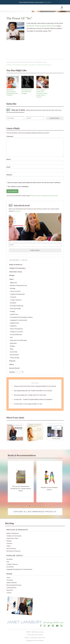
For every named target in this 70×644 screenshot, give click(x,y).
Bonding (13, 288)
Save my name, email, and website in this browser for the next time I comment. (34, 182)
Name (9, 159)
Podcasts (12, 361)
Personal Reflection (16, 334)
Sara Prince (42, 638)
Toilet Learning (15, 358)
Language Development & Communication (19, 569)
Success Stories (14, 368)
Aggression (13, 283)
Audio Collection (12, 582)
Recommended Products (14, 585)
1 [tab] (30, 506)
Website (9, 175)
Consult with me (11, 588)
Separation (13, 343)
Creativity (13, 297)
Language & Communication (37, 65)
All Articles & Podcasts (13, 551)
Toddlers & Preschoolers (14, 65)
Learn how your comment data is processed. (44, 196)
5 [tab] (40, 506)
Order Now (47, 2)
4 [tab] (38, 506)
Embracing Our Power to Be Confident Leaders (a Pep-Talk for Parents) (42, 93)
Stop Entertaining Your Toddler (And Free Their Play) (30, 395)
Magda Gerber (15, 323)
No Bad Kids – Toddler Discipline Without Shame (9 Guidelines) (33, 399)
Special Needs (14, 355)
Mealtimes (13, 326)
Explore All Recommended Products (35, 512)
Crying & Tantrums (16, 300)
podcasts (49, 65)
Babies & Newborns (16, 264)
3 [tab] (35, 506)
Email (9, 167)
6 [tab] (43, 506)
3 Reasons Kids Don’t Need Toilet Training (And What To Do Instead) (35, 386)
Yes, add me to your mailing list (18, 186)
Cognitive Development (17, 294)
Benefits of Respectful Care (18, 285)
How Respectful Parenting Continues (21, 317)
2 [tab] (32, 506)
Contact (9, 593)
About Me (10, 590)
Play (11, 337)
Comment (10, 136)
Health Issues (14, 314)
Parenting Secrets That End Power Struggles (27, 91)
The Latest (10, 580)
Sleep (12, 349)
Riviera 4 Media (39, 640)
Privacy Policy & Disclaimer (35, 635)
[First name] (15, 118)
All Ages (12, 275)
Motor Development (16, 329)
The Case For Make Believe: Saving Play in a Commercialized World (21, 488)
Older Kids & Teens (16, 272)
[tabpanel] (21, 482)
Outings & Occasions (16, 332)
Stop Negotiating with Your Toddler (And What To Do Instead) (33, 391)
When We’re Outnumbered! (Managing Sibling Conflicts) (12, 92)
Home (8, 577)
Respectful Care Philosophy (18, 340)
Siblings (12, 346)
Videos (12, 364)
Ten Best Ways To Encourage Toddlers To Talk (28, 404)
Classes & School (15, 291)
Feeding (12, 311)
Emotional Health (15, 308)
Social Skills (14, 352)
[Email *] (35, 118)
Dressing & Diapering (17, 306)
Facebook (17, 211)
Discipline (25, 65)
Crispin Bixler (33, 638)
